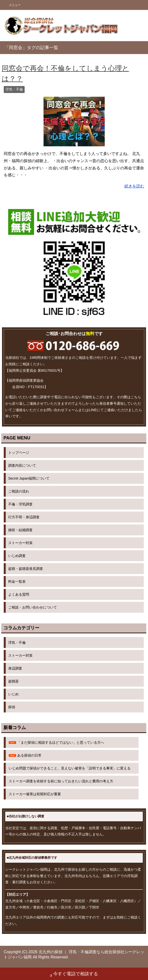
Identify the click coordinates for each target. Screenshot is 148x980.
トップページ (19, 453)
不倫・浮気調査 (20, 504)
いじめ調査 (17, 556)
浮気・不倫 (14, 89)
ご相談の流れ (19, 491)
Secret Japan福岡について (29, 478)
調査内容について (22, 465)
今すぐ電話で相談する (74, 974)
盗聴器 (13, 681)
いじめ (13, 694)
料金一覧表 (17, 582)
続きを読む (134, 186)
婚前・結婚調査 (20, 530)
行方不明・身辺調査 (24, 517)
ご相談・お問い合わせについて (33, 607)
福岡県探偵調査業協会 (26, 380)
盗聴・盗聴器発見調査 (26, 569)
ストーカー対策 (20, 543)
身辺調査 (15, 668)
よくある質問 (19, 594)
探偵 (12, 707)
